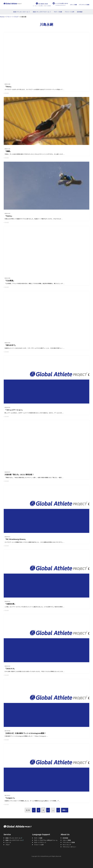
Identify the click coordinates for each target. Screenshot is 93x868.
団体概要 (80, 12)
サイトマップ (67, 845)
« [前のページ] (34, 810)
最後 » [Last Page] (65, 810)
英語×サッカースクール (21, 12)
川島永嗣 (6, 93)
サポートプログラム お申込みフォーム (46, 840)
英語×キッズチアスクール (41, 12)
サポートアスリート (40, 842)
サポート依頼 (58, 12)
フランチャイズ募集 (84, 5)
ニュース (8, 842)
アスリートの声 (70, 12)
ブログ (8, 845)
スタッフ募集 (73, 5)
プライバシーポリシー (69, 847)
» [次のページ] (58, 810)
